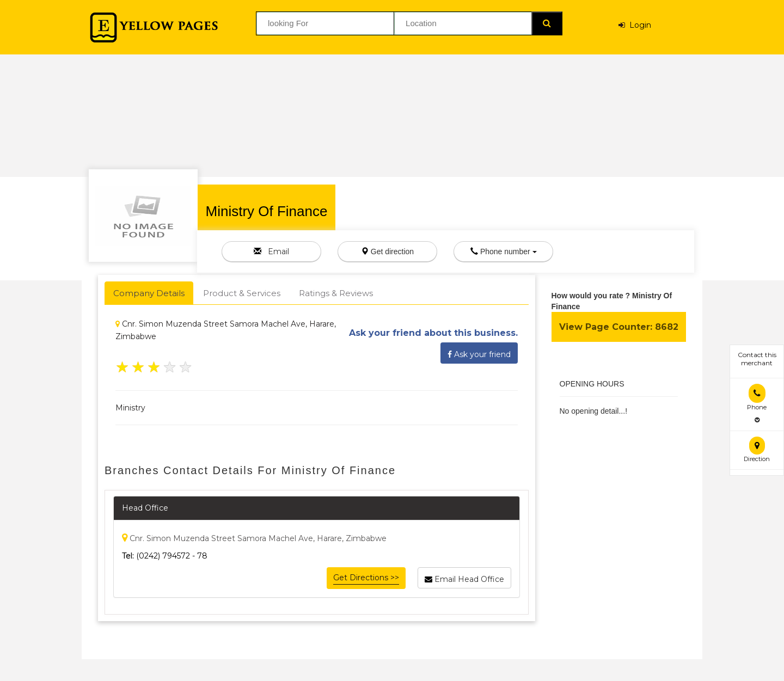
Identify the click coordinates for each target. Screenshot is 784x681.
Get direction (387, 251)
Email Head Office (464, 578)
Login (635, 25)
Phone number (504, 251)
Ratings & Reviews (336, 293)
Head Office (145, 508)
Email (271, 251)
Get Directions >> (366, 578)
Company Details (149, 293)
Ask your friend (479, 353)
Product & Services (242, 293)
